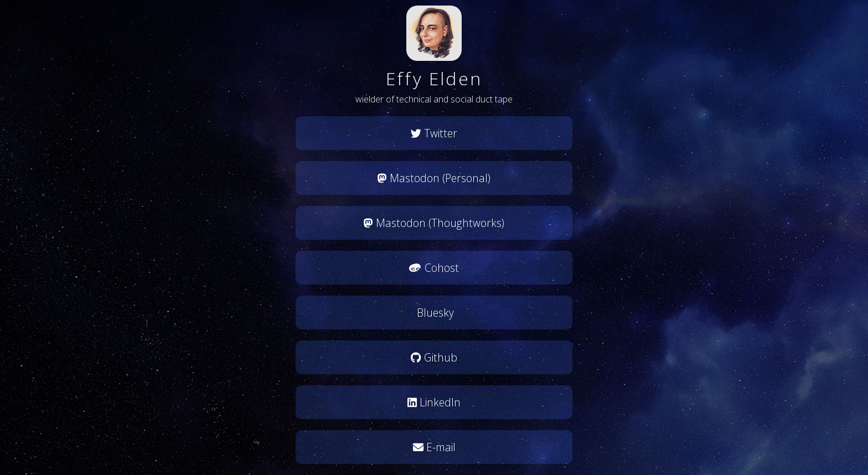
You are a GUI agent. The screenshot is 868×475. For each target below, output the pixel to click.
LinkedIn (434, 402)
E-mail (434, 447)
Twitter (434, 133)
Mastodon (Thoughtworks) (434, 223)
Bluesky (434, 313)
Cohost (434, 268)
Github (434, 357)
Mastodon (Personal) (434, 178)
